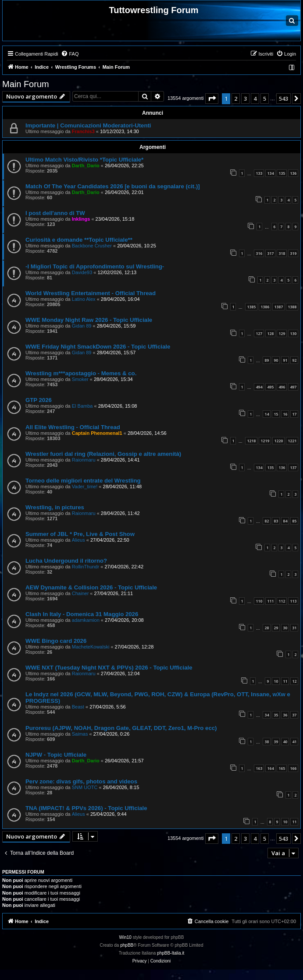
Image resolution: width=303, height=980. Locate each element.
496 (282, 387)
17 (294, 414)
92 (294, 360)
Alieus (78, 540)
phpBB (127, 945)
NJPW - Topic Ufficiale (56, 755)
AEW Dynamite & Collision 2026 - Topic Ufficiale (91, 587)
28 (267, 628)
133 (259, 173)
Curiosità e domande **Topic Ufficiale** (79, 240)
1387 (278, 307)
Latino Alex (84, 299)
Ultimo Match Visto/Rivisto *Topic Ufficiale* (84, 160)
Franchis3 (83, 131)
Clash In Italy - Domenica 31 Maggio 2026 (82, 614)
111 (270, 601)
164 (270, 768)
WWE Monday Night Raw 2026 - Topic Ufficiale (89, 320)
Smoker (80, 379)
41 (294, 742)
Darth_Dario (86, 166)
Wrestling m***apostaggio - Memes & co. (81, 373)
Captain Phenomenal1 (97, 433)
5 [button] (265, 99)
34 (267, 715)
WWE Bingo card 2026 (56, 641)
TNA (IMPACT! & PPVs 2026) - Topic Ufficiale (86, 808)
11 (285, 681)
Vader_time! (85, 486)
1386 (265, 307)
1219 (265, 441)
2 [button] (236, 99)
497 (293, 387)
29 (276, 628)
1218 (251, 441)
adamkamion (86, 620)
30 (285, 628)
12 (294, 681)
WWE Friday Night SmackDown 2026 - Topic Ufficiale (98, 347)
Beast (78, 707)
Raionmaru (84, 460)
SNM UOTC (85, 787)
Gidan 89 (82, 326)
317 (270, 253)
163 (259, 768)
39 (276, 742)
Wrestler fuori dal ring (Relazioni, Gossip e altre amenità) (103, 454)
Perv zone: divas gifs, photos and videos (81, 781)
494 (259, 387)
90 (276, 360)
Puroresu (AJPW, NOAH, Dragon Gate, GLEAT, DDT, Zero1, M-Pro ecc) (121, 728)
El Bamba (82, 406)
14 (267, 414)
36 (285, 715)
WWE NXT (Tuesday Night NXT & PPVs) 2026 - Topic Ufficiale (109, 668)
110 (259, 601)
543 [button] (283, 99)
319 (293, 253)
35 (276, 715)
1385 (251, 307)
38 (267, 742)
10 (276, 681)
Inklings (81, 219)
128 (270, 333)
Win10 (125, 937)
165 (282, 768)
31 (294, 628)
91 (285, 360)
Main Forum (26, 84)
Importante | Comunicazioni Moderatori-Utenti (88, 125)
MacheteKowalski (91, 647)
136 (293, 173)
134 (270, 173)
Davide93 (82, 272)
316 (259, 253)
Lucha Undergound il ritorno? (66, 561)
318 (282, 253)
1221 (292, 441)
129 (282, 333)
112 (282, 601)
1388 (292, 307)
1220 (278, 441)
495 (270, 387)
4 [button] (255, 99)
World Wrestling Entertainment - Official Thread (91, 293)
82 (267, 521)
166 (293, 768)
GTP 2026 (39, 400)
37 (294, 715)
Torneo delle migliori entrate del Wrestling (83, 481)
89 (267, 360)
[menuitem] (70, 54)
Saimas (80, 734)
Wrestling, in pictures (55, 507)
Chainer (80, 593)
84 (285, 521)
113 (293, 601)
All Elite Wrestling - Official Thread (73, 427)
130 (293, 333)
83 (276, 521)
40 (285, 742)
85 (294, 521)
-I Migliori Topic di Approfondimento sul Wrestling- (95, 266)
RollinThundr (86, 567)
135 (282, 173)
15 (276, 414)
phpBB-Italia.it (171, 953)
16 (285, 414)
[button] (212, 99)
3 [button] (245, 99)
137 (293, 467)
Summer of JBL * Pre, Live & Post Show (80, 534)
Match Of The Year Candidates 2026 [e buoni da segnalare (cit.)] (113, 186)
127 (259, 333)
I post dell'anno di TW (55, 213)
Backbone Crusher (92, 246)
